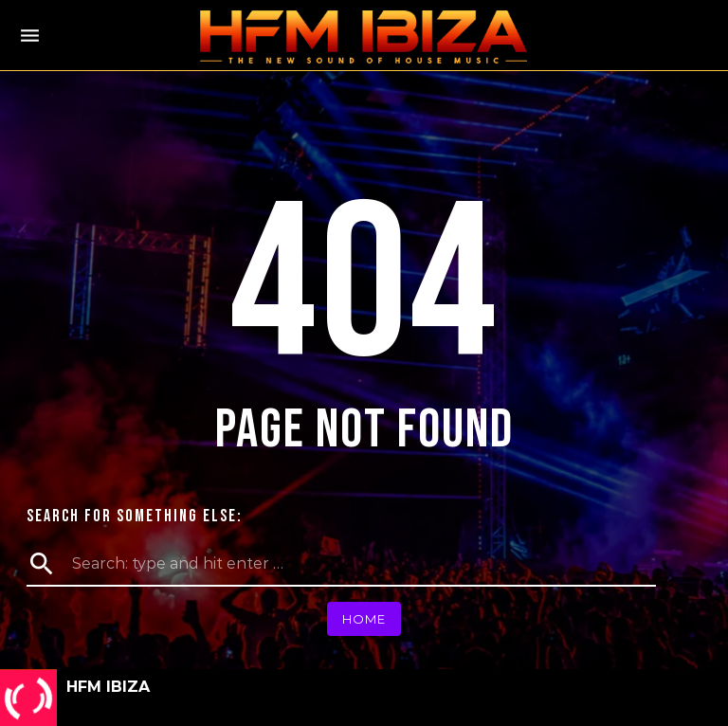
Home (364, 619)
